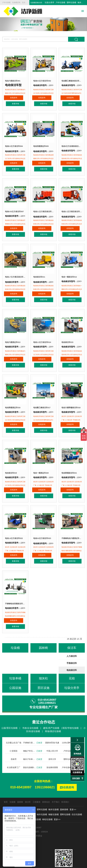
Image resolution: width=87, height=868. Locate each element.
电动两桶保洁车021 (70, 461)
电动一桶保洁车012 (70, 271)
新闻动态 (46, 785)
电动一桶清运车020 (42, 461)
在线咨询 (9, 100)
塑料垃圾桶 (71, 2)
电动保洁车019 (12, 461)
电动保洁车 (72, 653)
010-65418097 (21, 770)
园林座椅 (64, 792)
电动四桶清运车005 (42, 144)
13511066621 (45, 770)
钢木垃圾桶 (54, 792)
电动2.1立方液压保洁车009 (72, 208)
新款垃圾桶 (30, 797)
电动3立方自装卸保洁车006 (72, 144)
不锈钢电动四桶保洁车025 (15, 588)
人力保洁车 (72, 639)
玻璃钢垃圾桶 (35, 802)
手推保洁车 (72, 646)
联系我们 (65, 785)
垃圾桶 (12, 785)
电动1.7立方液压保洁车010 (15, 271)
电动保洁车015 (68, 335)
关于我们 (56, 785)
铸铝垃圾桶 (47, 802)
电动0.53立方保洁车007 (15, 208)
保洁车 (28, 785)
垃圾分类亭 (49, 2)
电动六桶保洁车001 (13, 81)
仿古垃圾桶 (77, 797)
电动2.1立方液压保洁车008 (44, 208)
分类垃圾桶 (19, 797)
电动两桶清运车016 (13, 398)
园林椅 (20, 785)
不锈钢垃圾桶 (21, 802)
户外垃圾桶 (60, 2)
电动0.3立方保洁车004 (15, 144)
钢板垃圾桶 (54, 797)
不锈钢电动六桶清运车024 (72, 525)
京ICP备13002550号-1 (55, 864)
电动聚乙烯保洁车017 (43, 398)
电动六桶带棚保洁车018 (72, 398)
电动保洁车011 (40, 271)
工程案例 (36, 785)
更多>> (73, 792)
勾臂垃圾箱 (8, 802)
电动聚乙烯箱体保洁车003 (72, 81)
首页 (6, 785)
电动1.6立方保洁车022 (15, 525)
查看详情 (20, 100)
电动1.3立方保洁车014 (43, 335)
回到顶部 (76, 778)
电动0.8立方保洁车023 (43, 525)
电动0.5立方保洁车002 (43, 81)
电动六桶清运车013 (13, 335)
